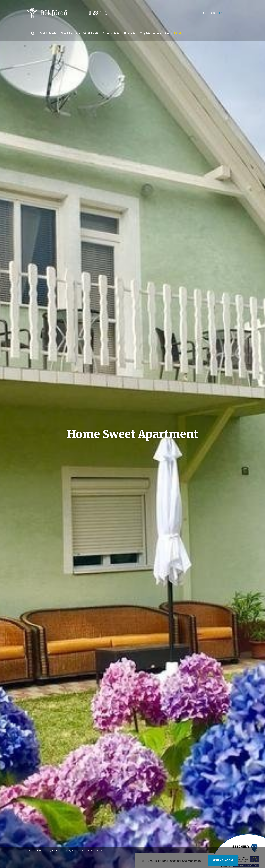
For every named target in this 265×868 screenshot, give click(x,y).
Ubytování (130, 33)
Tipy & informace (151, 33)
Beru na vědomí (223, 860)
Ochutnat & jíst (111, 33)
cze (221, 13)
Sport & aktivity (70, 33)
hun (204, 13)
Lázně (178, 33)
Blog (168, 33)
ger (215, 13)
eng (210, 13)
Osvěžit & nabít (48, 33)
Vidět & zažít (91, 33)
